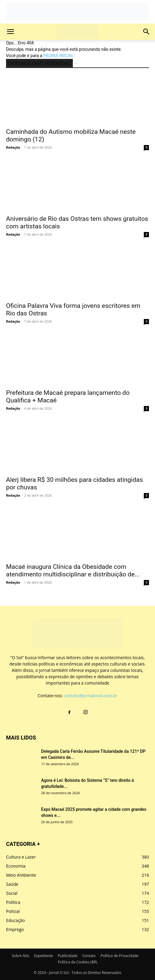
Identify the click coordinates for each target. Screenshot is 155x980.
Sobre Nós (21, 956)
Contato (89, 956)
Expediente (44, 956)
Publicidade (68, 956)
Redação (13, 147)
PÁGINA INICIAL (58, 56)
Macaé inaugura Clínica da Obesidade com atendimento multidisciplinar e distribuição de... (73, 571)
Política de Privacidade (119, 956)
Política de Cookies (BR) (78, 962)
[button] (10, 32)
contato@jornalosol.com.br (91, 696)
